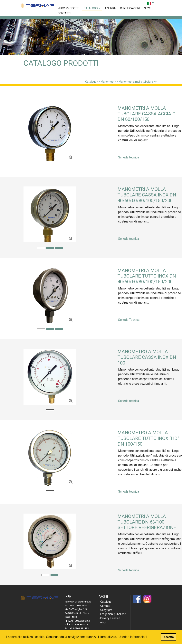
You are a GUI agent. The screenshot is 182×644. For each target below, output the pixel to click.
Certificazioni (130, 8)
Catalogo (92, 8)
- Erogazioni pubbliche (112, 614)
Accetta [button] (169, 637)
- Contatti (105, 606)
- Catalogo (105, 602)
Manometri (108, 82)
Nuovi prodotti (68, 8)
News (148, 8)
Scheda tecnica (129, 157)
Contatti (64, 13)
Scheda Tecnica (129, 320)
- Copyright (105, 610)
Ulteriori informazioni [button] (133, 637)
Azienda (110, 8)
